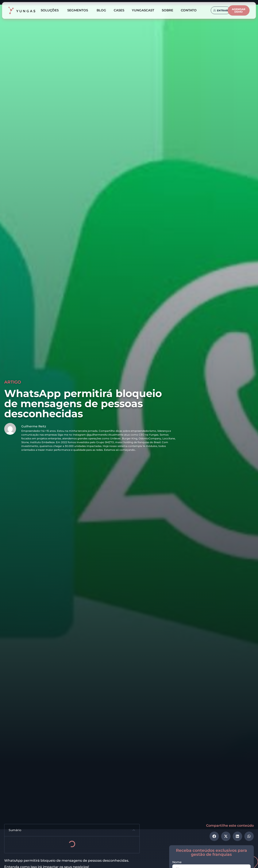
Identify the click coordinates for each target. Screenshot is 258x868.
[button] (134, 831)
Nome (177, 863)
